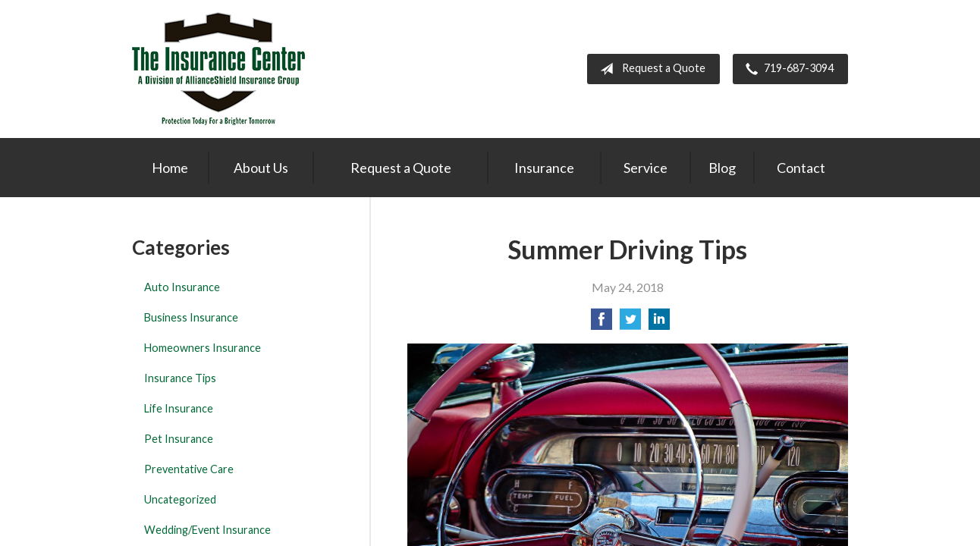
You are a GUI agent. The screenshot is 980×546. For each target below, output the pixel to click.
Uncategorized (180, 499)
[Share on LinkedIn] (659, 323)
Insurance (544, 168)
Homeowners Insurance (203, 348)
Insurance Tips (180, 378)
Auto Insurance (182, 287)
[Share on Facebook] (602, 323)
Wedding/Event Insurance (207, 530)
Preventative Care (189, 469)
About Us (261, 168)
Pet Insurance (179, 439)
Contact (801, 168)
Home (170, 168)
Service (645, 168)
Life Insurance (179, 408)
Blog (722, 168)
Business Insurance (191, 317)
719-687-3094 (787, 69)
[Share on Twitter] (630, 323)
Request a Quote (650, 69)
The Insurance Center (218, 69)
